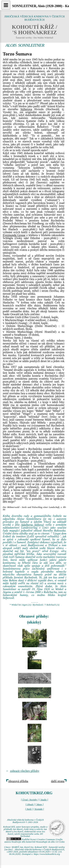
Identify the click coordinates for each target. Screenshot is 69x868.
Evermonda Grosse (14, 235)
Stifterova (26, 109)
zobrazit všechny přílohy (25, 771)
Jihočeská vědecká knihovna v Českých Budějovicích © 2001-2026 (25, 821)
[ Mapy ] (39, 804)
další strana (58, 781)
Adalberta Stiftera (32, 525)
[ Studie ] (44, 800)
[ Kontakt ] (39, 809)
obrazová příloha (18, 781)
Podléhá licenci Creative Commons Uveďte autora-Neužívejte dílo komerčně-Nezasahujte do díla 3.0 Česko (34, 841)
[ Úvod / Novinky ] (30, 800)
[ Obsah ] (30, 804)
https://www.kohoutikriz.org (47, 854)
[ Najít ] (29, 809)
